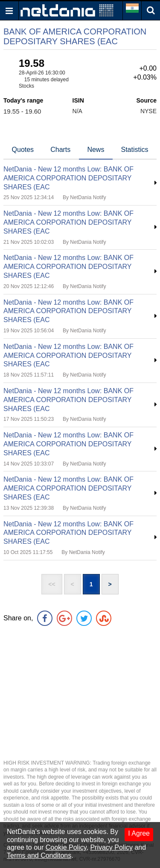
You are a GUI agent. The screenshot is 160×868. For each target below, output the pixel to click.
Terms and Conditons (39, 855)
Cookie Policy (66, 847)
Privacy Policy (111, 847)
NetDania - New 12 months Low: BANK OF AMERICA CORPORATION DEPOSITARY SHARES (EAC (68, 178)
